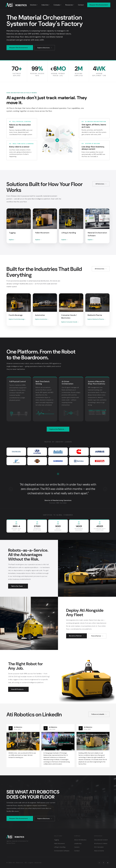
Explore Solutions (44, 48)
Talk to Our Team (17, 586)
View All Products (17, 689)
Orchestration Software (62, 851)
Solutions (34, 5)
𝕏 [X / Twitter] (104, 863)
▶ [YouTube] (108, 863)
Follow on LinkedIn (98, 714)
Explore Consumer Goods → (70, 322)
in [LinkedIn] (99, 863)
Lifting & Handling (60, 847)
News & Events (99, 851)
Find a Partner (96, 636)
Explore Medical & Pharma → (97, 319)
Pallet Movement (59, 844)
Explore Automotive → (42, 319)
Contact (81, 5)
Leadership (78, 844)
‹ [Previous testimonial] (11, 489)
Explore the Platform (57, 429)
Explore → (12, 240)
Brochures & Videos (101, 844)
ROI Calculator (99, 847)
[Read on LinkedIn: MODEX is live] (23, 742)
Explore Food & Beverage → (17, 319)
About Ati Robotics (80, 840)
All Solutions (100, 184)
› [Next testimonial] (105, 489)
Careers (77, 847)
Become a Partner (75, 636)
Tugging (56, 840)
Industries (46, 5)
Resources (70, 5)
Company (57, 5)
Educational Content (101, 840)
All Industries (100, 269)
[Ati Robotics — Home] (16, 5)
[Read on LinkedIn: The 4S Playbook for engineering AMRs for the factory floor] (93, 746)
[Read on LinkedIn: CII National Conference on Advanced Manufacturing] (58, 746)
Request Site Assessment (99, 5)
